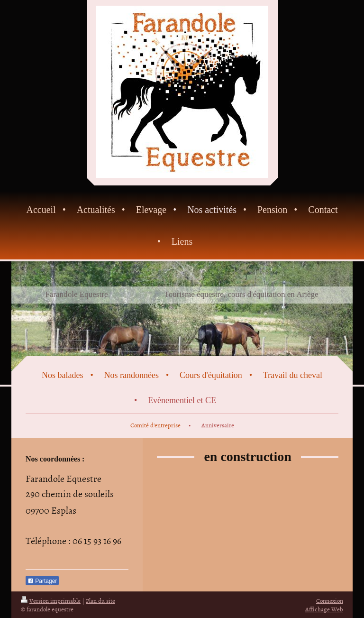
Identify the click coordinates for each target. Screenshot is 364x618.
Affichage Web (324, 609)
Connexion (330, 600)
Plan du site (100, 600)
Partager (42, 581)
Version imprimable (51, 600)
